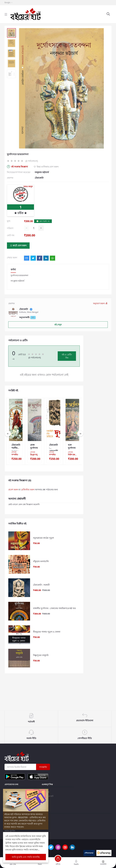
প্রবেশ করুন (13, 490)
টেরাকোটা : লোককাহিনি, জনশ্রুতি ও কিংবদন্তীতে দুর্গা (53, 446)
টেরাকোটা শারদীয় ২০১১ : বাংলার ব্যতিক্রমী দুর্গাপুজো (16, 446)
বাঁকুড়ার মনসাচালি (41, 567)
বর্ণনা (13, 269)
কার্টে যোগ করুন (18, 245)
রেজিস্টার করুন (28, 490)
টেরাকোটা (39, 178)
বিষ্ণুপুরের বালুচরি (41, 677)
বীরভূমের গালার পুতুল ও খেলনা (47, 649)
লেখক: (15, 453)
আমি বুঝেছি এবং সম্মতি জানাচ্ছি (26, 857)
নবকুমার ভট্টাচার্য (42, 172)
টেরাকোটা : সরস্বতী (41, 595)
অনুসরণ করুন (100, 303)
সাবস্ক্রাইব (43, 767)
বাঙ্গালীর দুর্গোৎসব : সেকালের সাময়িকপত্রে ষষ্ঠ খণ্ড (54, 622)
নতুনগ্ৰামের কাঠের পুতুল (43, 540)
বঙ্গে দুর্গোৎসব (72, 446)
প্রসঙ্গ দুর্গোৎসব (34, 446)
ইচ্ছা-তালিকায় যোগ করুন (46, 167)
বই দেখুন (58, 325)
